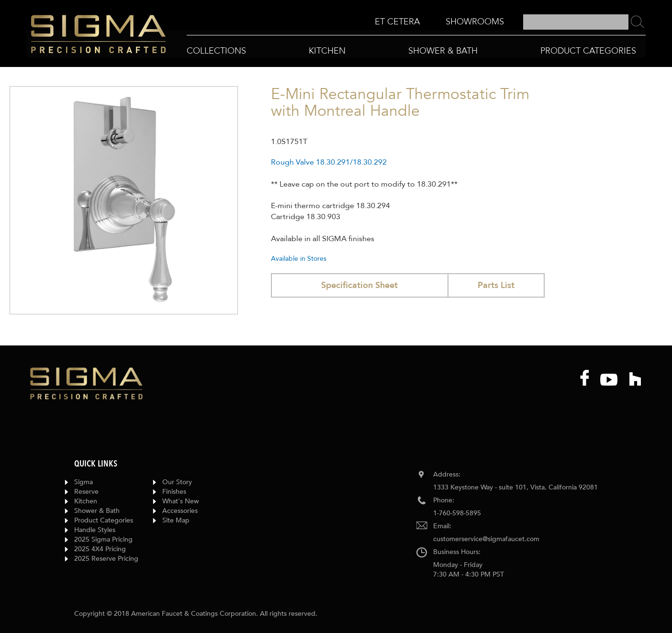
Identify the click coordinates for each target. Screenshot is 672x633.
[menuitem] (397, 22)
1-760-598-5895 (457, 513)
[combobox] (576, 22)
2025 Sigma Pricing (103, 539)
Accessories (180, 511)
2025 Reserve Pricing (106, 559)
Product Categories (104, 520)
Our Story (177, 482)
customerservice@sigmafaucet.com (486, 539)
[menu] (439, 22)
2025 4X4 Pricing (100, 549)
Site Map (176, 520)
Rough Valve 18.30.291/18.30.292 (329, 162)
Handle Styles (95, 530)
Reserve (86, 492)
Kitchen (86, 501)
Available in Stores (299, 259)
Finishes (174, 492)
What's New (181, 501)
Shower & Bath (97, 511)
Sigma (84, 482)
